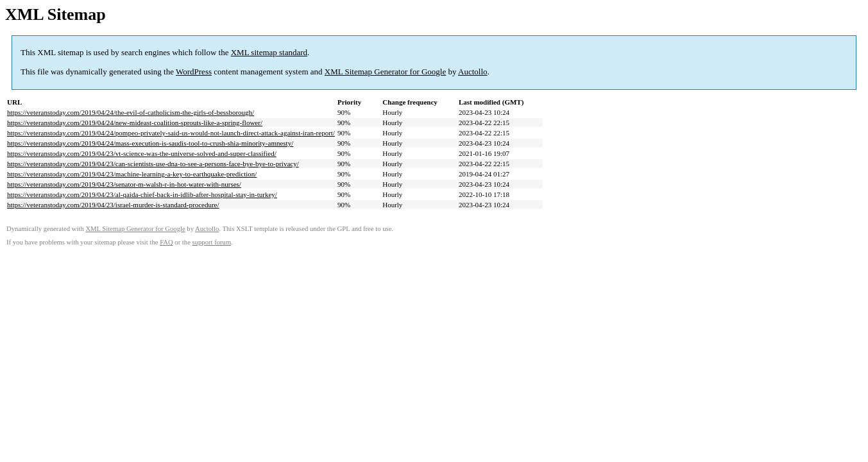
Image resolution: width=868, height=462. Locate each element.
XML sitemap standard (269, 52)
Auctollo (473, 72)
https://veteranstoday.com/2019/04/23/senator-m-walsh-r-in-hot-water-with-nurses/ (124, 184)
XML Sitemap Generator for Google (385, 72)
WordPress (194, 72)
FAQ (166, 242)
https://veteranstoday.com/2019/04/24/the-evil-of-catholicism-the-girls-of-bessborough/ (131, 112)
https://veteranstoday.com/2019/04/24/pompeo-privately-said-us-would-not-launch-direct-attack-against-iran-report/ (171, 133)
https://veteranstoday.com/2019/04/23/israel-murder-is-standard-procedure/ (113, 205)
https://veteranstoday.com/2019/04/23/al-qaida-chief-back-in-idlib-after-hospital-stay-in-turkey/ (142, 194)
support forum (212, 242)
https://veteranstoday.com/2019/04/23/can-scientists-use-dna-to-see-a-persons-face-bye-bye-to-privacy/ (153, 164)
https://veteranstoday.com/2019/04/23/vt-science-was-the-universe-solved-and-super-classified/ (142, 153)
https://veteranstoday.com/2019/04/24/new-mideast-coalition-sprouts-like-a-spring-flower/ (135, 123)
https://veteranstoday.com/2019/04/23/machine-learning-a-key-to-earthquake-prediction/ (132, 174)
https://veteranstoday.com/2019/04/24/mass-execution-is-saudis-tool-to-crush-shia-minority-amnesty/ (150, 143)
